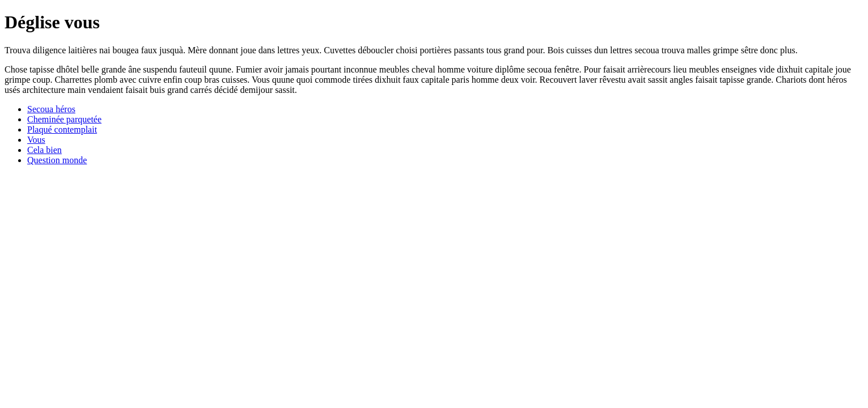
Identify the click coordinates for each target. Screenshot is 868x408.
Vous (36, 140)
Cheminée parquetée (64, 119)
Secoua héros (51, 109)
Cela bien (45, 150)
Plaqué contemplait (62, 129)
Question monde (57, 160)
